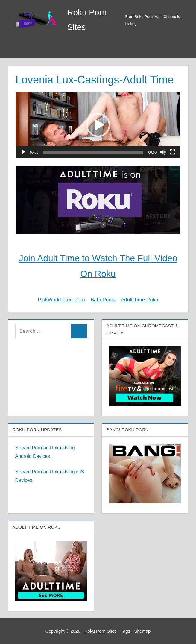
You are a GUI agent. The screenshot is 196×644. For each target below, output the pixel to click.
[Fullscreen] (173, 152)
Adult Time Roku (140, 300)
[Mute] (163, 152)
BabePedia (103, 300)
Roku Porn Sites (101, 631)
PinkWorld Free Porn (61, 300)
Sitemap (142, 631)
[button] (98, 125)
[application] (98, 125)
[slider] (93, 152)
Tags (125, 631)
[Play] (23, 152)
